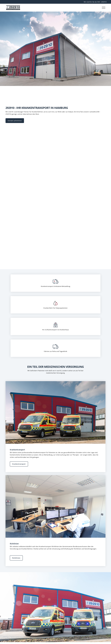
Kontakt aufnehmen (15, 121)
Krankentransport (19, 464)
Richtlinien (16, 558)
